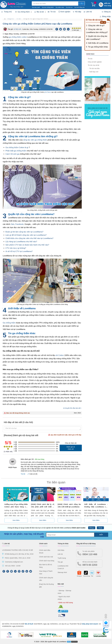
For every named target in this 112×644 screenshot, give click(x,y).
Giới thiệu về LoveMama (98, 43)
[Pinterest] (64, 29)
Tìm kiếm (32, 1)
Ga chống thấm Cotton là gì (17, 147)
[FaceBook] (8, 571)
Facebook (19, 224)
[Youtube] (27, 571)
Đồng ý (92, 528)
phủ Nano (48, 92)
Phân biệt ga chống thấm (16, 151)
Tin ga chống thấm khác (98, 47)
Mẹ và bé (39, 12)
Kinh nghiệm (64, 12)
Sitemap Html (62, 572)
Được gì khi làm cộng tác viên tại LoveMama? (24, 232)
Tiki (92, 576)
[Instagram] (19, 571)
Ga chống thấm (23, 12)
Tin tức (52, 12)
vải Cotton (60, 355)
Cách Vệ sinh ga (12, 154)
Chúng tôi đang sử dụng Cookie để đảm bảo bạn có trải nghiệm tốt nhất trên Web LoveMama (46, 528)
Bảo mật (61, 584)
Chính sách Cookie (79, 528)
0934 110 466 (90, 553)
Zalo (13, 224)
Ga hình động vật (79, 7)
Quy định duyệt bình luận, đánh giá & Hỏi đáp (65, 435)
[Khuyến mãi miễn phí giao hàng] (108, 5)
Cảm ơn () (32, 474)
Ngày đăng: (19, 34)
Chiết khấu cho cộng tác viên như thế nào (23, 238)
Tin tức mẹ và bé (93, 65)
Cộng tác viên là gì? (96, 26)
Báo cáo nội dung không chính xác (17, 413)
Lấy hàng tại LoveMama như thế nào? (21, 242)
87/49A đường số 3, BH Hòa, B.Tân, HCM (19, 554)
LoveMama (63, 642)
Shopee (79, 576)
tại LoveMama (40, 235)
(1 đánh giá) (75, 30)
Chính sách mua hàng (47, 561)
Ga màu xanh (36, 7)
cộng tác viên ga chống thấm (35, 140)
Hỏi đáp (77, 12)
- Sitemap (61, 591)
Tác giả (60, 562)
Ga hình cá (69, 7)
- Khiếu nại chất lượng (65, 603)
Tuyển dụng (62, 558)
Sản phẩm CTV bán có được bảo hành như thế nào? (27, 245)
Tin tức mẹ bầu (94, 68)
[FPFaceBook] (4, 571)
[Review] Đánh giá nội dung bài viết (43, 435)
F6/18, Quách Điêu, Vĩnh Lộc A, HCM (18, 558)
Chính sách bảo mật (46, 557)
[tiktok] (23, 571)
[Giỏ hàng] (93, 5)
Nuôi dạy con (93, 72)
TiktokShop (86, 576)
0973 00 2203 (90, 564)
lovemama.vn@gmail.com (14, 562)
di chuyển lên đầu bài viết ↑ (73, 408)
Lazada (98, 576)
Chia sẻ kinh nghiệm (95, 62)
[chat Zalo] (106, 631)
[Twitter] (61, 29)
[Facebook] (57, 29)
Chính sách (43, 544)
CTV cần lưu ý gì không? (16, 248)
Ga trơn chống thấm (48, 7)
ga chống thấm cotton (18, 37)
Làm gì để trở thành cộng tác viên (20, 235)
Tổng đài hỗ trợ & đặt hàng (86, 544)
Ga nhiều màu (60, 7)
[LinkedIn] (15, 571)
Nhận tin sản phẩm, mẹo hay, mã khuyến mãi (24, 535)
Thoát (100, 528)
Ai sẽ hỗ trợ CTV (13, 251)
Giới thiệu (61, 550)
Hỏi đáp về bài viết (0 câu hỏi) (18, 422)
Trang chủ (7, 12)
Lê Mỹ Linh (17, 29)
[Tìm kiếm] (81, 4)
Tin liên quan (56, 482)
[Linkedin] (68, 29)
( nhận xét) (8, 452)
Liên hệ (88, 12)
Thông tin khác (63, 544)
